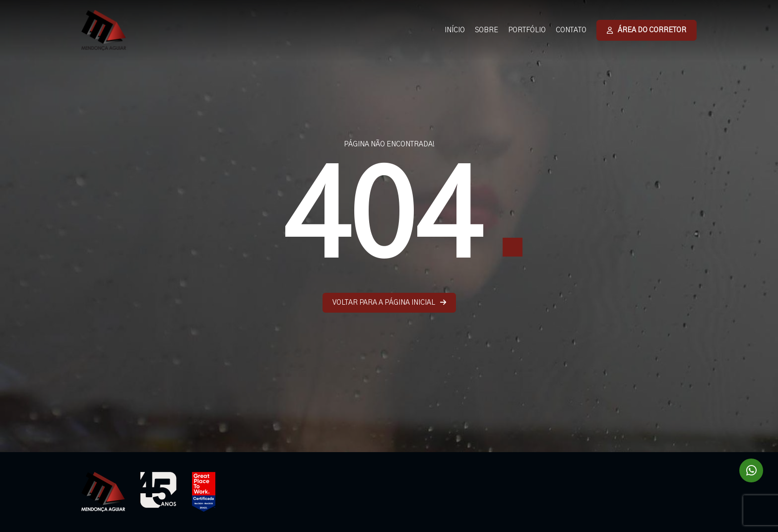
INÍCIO (455, 30)
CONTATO (571, 30)
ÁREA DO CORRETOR (647, 30)
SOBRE (486, 30)
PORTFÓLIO (527, 30)
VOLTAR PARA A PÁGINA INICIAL (389, 302)
